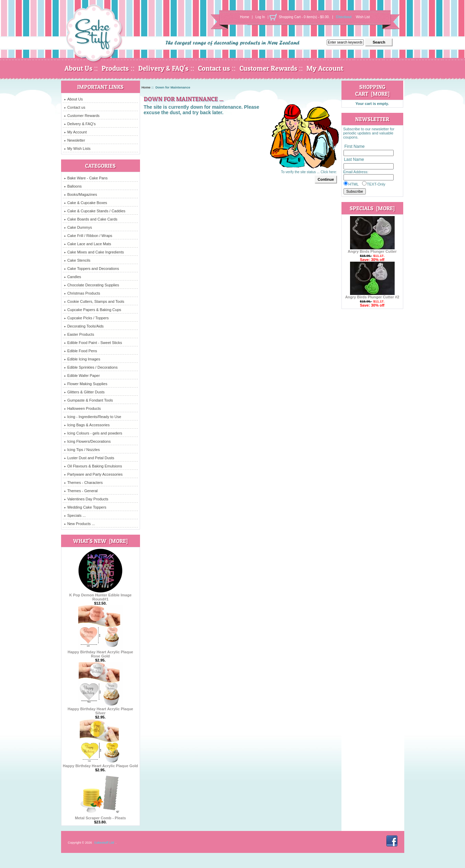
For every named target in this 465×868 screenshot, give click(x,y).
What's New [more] (100, 541)
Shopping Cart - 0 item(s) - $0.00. (304, 17)
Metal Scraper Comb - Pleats (100, 816)
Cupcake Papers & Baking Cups (93, 310)
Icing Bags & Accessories (87, 425)
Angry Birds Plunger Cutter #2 (372, 295)
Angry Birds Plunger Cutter (372, 250)
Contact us (214, 68)
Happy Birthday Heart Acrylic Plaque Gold (100, 764)
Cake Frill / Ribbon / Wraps (88, 236)
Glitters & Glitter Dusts (84, 392)
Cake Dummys (78, 227)
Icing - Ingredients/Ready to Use (93, 417)
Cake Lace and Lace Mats (88, 244)
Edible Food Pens (81, 351)
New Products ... (80, 524)
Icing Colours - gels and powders (93, 433)
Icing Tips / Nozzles (82, 450)
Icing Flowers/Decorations (88, 441)
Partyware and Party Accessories (93, 474)
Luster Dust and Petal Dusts (89, 458)
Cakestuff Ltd (104, 843)
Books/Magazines (81, 194)
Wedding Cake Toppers (85, 507)
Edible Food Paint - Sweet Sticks (93, 343)
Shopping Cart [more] (372, 90)
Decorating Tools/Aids (84, 326)
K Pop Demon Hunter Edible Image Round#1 (101, 595)
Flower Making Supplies (86, 384)
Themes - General (81, 491)
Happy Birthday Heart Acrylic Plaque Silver (100, 709)
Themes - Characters (83, 483)
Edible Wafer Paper (82, 376)
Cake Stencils (77, 260)
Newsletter (75, 140)
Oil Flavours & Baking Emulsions (93, 466)
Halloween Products (83, 408)
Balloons (73, 186)
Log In (260, 17)
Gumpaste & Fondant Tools (89, 400)
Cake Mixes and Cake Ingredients (94, 252)
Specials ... (75, 515)
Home (245, 17)
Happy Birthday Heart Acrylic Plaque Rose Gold (100, 652)
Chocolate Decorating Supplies (92, 285)
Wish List (363, 17)
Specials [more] (372, 208)
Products (115, 68)
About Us (78, 68)
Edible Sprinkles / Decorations (91, 367)
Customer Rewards (268, 68)
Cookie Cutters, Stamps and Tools (94, 301)
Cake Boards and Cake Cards (91, 219)
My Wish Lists (77, 148)
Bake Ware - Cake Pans (86, 178)
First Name (354, 146)
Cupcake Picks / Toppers (86, 318)
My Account (325, 68)
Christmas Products (82, 293)
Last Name (354, 160)
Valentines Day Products (86, 499)
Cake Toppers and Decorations (92, 269)
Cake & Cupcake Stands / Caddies (95, 211)
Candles (73, 277)
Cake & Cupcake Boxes (86, 203)
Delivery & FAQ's (163, 68)
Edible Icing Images (82, 359)
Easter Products (79, 334)
